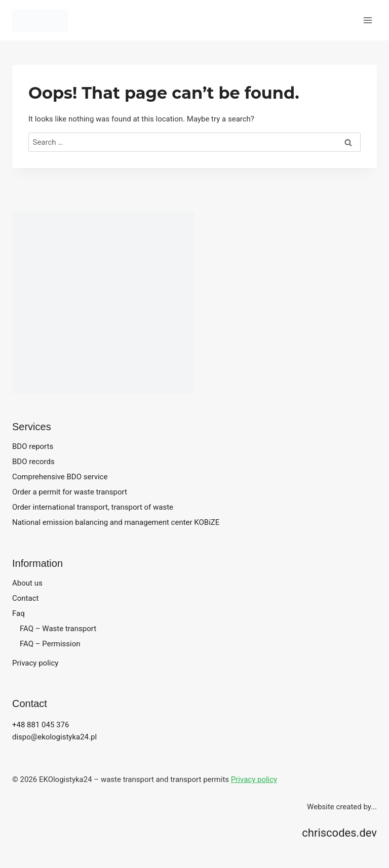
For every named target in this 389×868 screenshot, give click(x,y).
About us (27, 583)
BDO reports (33, 446)
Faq (18, 613)
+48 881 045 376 (41, 725)
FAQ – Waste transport (58, 629)
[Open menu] (367, 20)
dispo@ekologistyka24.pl (54, 737)
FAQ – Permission (50, 644)
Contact (25, 598)
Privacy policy (35, 663)
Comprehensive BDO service (60, 477)
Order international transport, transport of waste (93, 507)
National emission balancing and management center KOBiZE (116, 522)
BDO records (33, 462)
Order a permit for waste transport (70, 492)
